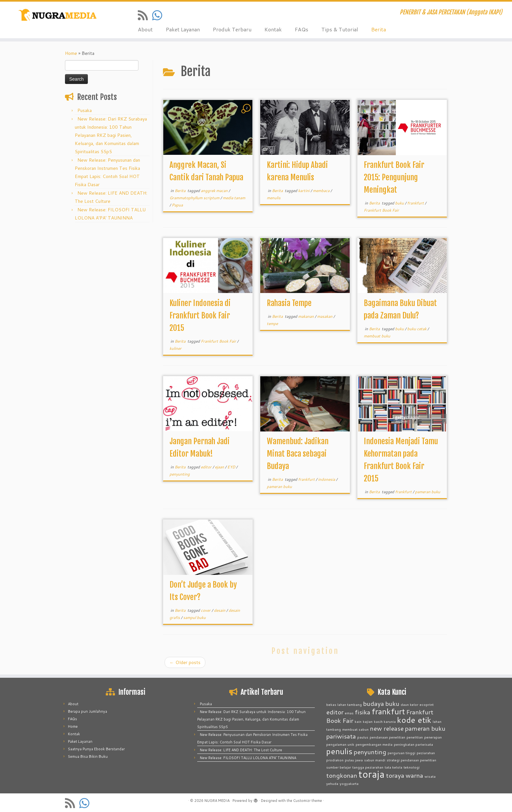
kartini (304, 191)
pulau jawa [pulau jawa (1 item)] (354, 760)
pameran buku (279, 487)
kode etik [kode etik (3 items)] (414, 720)
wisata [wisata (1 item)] (430, 776)
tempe (272, 324)
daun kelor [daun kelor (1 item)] (409, 704)
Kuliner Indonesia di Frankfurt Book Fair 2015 (200, 316)
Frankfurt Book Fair (381, 210)
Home (71, 53)
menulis (274, 198)
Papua (177, 205)
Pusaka (85, 110)
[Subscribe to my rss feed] (145, 15)
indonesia (327, 479)
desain (220, 610)
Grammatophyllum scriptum (195, 198)
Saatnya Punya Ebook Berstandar (96, 749)
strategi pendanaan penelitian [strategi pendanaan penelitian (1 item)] (411, 760)
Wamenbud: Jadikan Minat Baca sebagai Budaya (298, 454)
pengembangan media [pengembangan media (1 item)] (374, 744)
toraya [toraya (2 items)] (395, 775)
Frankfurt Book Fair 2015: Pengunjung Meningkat (394, 177)
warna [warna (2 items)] (414, 775)
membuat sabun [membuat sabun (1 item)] (355, 729)
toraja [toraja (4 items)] (372, 774)
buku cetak (417, 329)
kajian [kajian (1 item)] (368, 721)
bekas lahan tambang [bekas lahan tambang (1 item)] (344, 704)
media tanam (234, 198)
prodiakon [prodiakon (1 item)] (335, 760)
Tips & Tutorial (340, 29)
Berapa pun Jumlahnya (88, 711)
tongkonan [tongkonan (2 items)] (342, 775)
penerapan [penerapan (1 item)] (433, 737)
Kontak (273, 29)
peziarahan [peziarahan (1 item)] (426, 753)
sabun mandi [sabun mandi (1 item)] (375, 760)
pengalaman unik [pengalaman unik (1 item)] (340, 744)
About (145, 29)
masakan (325, 316)
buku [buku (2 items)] (392, 703)
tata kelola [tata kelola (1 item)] (393, 767)
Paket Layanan (183, 29)
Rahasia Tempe (289, 303)
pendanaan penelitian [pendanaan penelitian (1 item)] (387, 737)
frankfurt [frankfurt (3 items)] (388, 711)
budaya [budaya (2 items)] (374, 703)
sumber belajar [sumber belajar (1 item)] (339, 767)
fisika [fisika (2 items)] (363, 712)
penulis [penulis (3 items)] (339, 751)
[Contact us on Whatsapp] (159, 15)
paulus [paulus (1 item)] (363, 737)
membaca (322, 191)
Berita (379, 29)
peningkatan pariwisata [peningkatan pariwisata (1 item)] (413, 744)
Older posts (185, 662)
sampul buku (194, 617)
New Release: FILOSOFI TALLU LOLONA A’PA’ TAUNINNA (248, 758)
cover (206, 610)
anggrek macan (215, 191)
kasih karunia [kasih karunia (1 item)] (385, 721)
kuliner (176, 348)
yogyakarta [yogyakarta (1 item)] (349, 783)
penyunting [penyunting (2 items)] (370, 752)
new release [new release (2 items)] (387, 728)
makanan (306, 316)
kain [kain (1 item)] (358, 721)
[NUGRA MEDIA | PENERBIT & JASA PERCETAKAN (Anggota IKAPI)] (59, 16)
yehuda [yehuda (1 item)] (332, 783)
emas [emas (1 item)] (349, 713)
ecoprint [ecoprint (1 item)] (427, 704)
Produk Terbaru (232, 29)
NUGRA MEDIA (217, 801)
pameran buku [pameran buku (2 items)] (425, 728)
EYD (232, 467)
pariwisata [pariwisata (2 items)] (341, 736)
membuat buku (377, 336)
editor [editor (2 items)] (335, 712)
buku (400, 203)
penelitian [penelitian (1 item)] (415, 737)
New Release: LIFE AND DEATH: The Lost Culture (241, 750)
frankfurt (416, 203)
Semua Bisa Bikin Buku (88, 756)
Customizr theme (308, 801)
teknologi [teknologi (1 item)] (412, 767)
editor (207, 467)
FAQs (302, 29)
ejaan (220, 467)
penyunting (180, 474)
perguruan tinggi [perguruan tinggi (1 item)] (401, 753)
